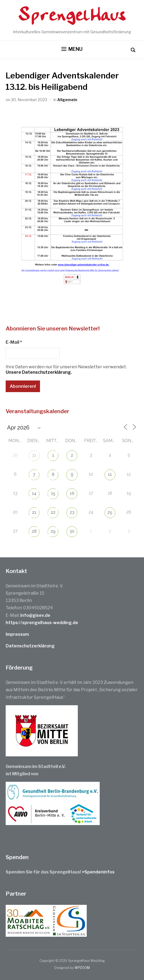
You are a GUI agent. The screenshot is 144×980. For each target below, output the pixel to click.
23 (72, 512)
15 (53, 493)
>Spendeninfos (98, 872)
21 (34, 512)
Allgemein (67, 100)
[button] (72, 49)
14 (34, 493)
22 (53, 512)
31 (34, 455)
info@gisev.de (35, 615)
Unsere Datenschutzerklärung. (39, 372)
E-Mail (14, 342)
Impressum (17, 634)
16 (72, 493)
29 (53, 531)
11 (110, 474)
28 (34, 531)
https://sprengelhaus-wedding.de (42, 623)
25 (110, 512)
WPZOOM (82, 968)
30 (72, 531)
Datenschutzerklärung (30, 646)
